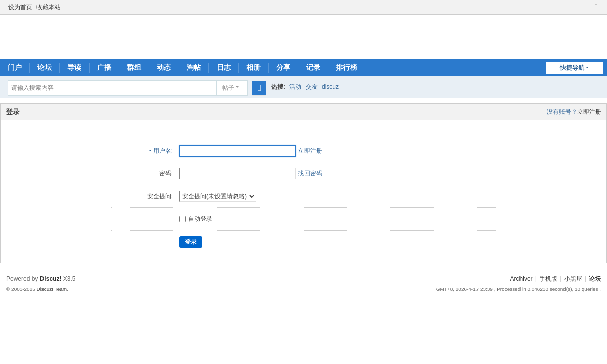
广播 (104, 67)
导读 (74, 67)
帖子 (228, 88)
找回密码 (310, 173)
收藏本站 (49, 7)
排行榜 (346, 67)
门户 (15, 67)
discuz (330, 87)
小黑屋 (573, 279)
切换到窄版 (596, 11)
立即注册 (589, 112)
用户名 (162, 151)
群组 (134, 67)
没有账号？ (562, 112)
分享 (283, 67)
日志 (224, 67)
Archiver (522, 279)
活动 (295, 87)
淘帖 (194, 67)
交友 (312, 87)
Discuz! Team (52, 289)
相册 (253, 67)
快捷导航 (572, 68)
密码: (166, 173)
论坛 (45, 67)
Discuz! (51, 279)
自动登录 (196, 219)
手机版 (548, 279)
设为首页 (20, 7)
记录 (313, 67)
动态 (164, 67)
